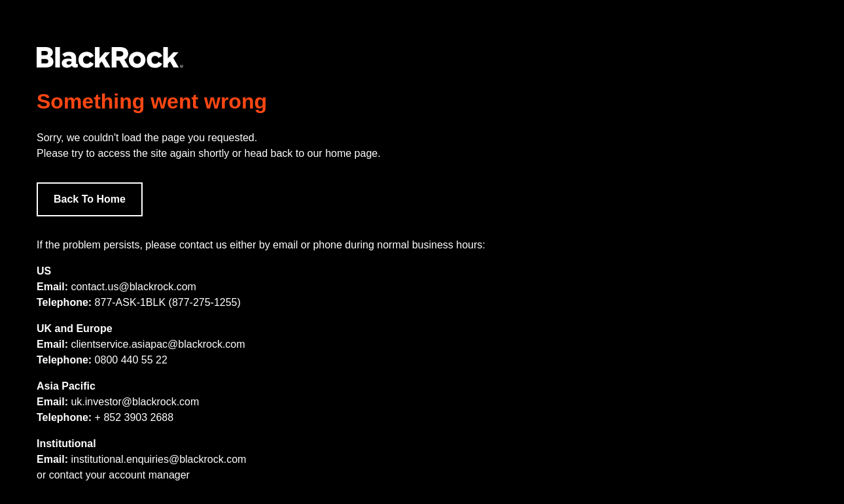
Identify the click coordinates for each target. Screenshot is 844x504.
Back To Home (90, 199)
